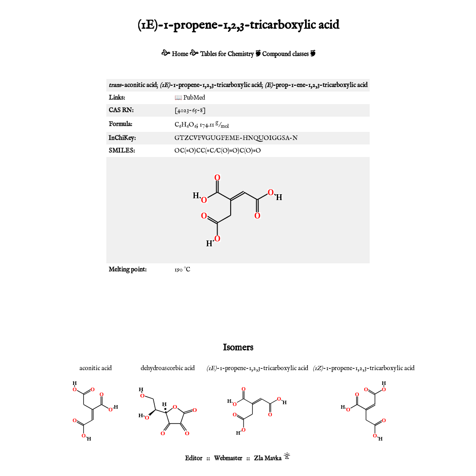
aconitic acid (96, 368)
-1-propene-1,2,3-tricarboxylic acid (257, 368)
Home (180, 54)
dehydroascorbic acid (168, 368)
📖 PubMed (190, 98)
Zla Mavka (268, 459)
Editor (194, 459)
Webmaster (228, 459)
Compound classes (285, 54)
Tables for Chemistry (227, 54)
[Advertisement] (238, 307)
